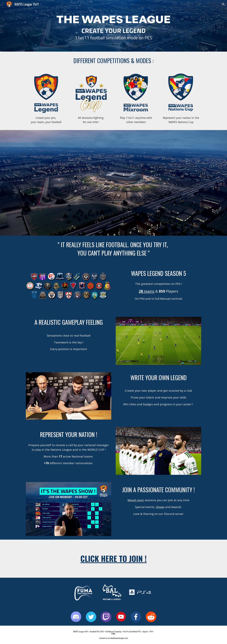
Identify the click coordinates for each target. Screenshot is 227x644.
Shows (160, 507)
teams (149, 291)
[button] (223, 4)
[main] (113, 61)
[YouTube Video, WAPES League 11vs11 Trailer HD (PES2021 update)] (113, 183)
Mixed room (136, 500)
